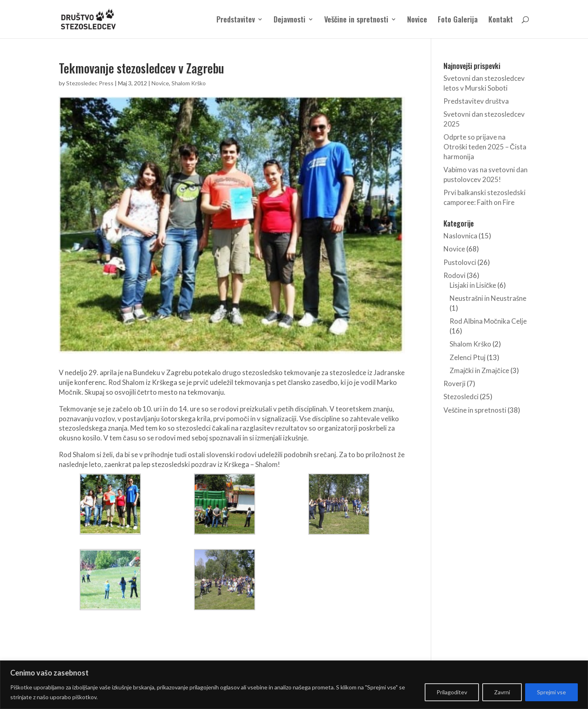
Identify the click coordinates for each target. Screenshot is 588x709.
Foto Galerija (458, 20)
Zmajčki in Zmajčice (479, 370)
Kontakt (501, 20)
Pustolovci (460, 262)
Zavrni (502, 692)
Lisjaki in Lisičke (473, 285)
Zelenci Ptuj (468, 357)
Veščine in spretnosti (356, 20)
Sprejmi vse (551, 692)
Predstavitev (236, 20)
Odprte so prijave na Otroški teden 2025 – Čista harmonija (485, 147)
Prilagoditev (452, 692)
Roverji (454, 383)
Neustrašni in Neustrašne (488, 298)
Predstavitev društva (476, 101)
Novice (417, 20)
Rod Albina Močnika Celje (488, 321)
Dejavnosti (290, 20)
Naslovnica (460, 236)
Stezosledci (461, 397)
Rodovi (454, 275)
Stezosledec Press (90, 83)
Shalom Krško (189, 83)
